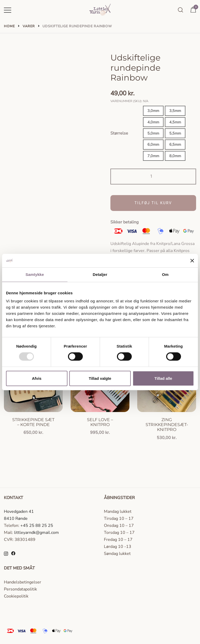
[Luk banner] (192, 261)
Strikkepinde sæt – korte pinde (33, 422)
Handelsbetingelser (23, 582)
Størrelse (119, 133)
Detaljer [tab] (100, 274)
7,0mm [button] (153, 156)
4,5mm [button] (175, 122)
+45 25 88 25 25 (37, 526)
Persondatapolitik (20, 589)
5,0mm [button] (153, 133)
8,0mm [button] (175, 156)
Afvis (37, 378)
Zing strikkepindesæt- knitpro (167, 425)
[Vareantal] (153, 177)
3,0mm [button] (153, 111)
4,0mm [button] (153, 122)
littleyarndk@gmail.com (36, 533)
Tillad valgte (100, 378)
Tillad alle (163, 378)
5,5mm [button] (175, 133)
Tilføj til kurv (153, 203)
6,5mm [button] (175, 144)
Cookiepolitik (16, 596)
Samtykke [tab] (35, 274)
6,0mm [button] (153, 144)
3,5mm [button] (175, 111)
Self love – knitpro (100, 422)
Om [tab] (165, 274)
